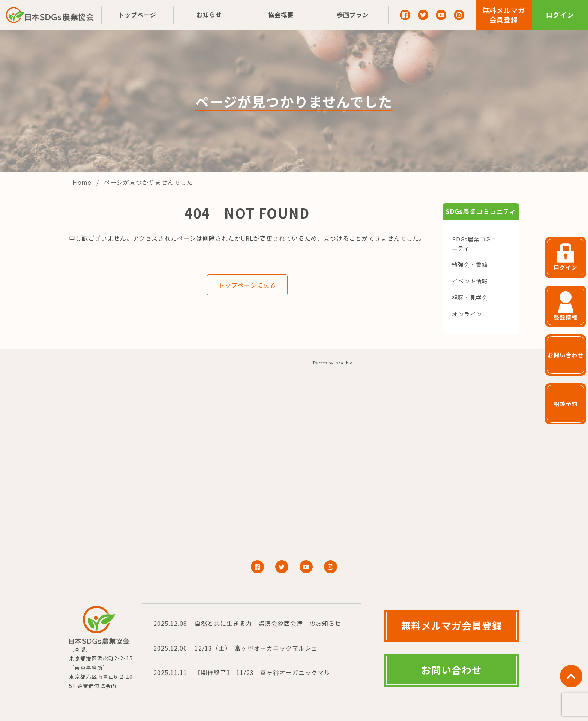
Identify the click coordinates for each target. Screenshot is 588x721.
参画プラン (353, 15)
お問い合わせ (451, 669)
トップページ (137, 15)
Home (83, 182)
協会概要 (281, 15)
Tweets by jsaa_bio (333, 363)
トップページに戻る (247, 285)
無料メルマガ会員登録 (504, 15)
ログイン (560, 15)
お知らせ (209, 15)
